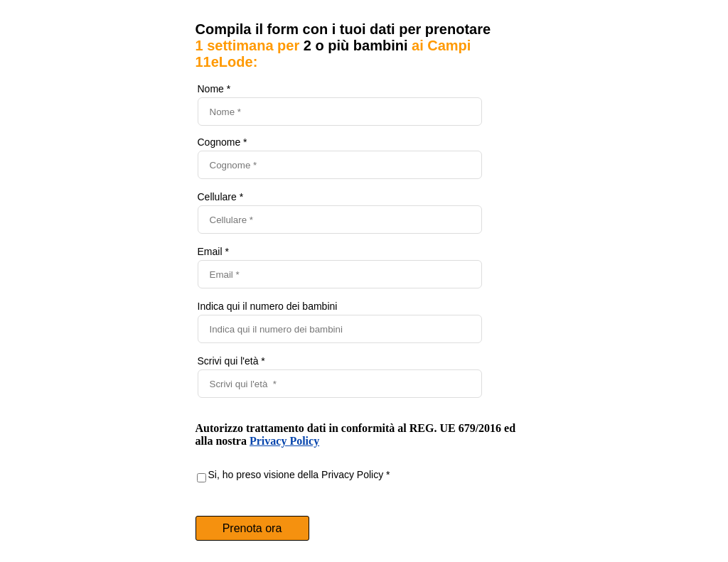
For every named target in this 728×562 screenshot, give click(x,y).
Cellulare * (221, 197)
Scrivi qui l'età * (231, 361)
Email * (213, 252)
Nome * (214, 89)
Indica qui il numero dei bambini (268, 306)
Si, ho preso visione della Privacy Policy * (299, 475)
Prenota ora (252, 528)
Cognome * (223, 142)
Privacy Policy (284, 441)
